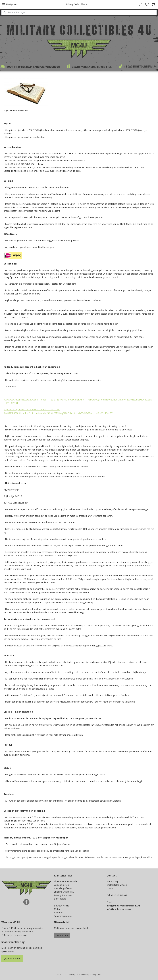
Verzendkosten (61, 885)
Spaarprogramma (63, 916)
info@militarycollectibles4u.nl (123, 906)
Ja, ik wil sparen (12, 958)
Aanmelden (62, 935)
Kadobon (59, 913)
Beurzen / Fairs (62, 906)
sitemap (93, 974)
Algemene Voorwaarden (66, 881)
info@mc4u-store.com (119, 909)
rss (99, 974)
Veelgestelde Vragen (117, 885)
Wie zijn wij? (113, 881)
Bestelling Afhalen (63, 888)
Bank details (60, 899)
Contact (111, 888)
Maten (57, 909)
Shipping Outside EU (64, 892)
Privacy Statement (63, 895)
